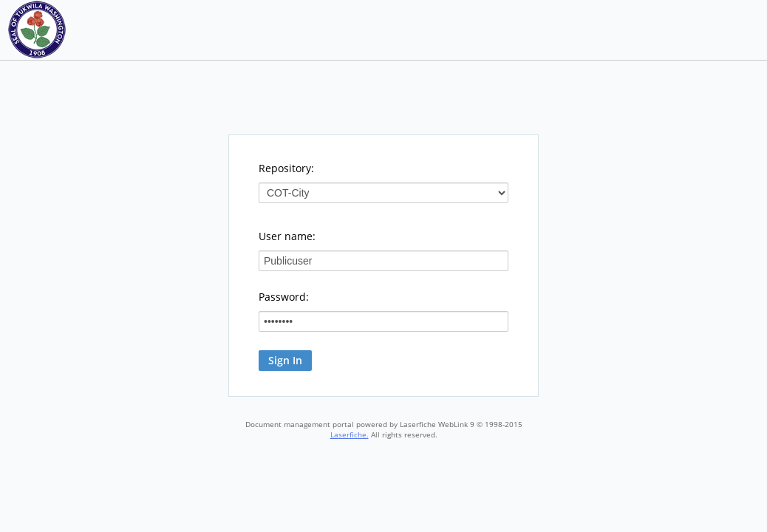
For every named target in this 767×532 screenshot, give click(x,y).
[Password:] (383, 321)
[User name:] (383, 261)
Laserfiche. (350, 434)
